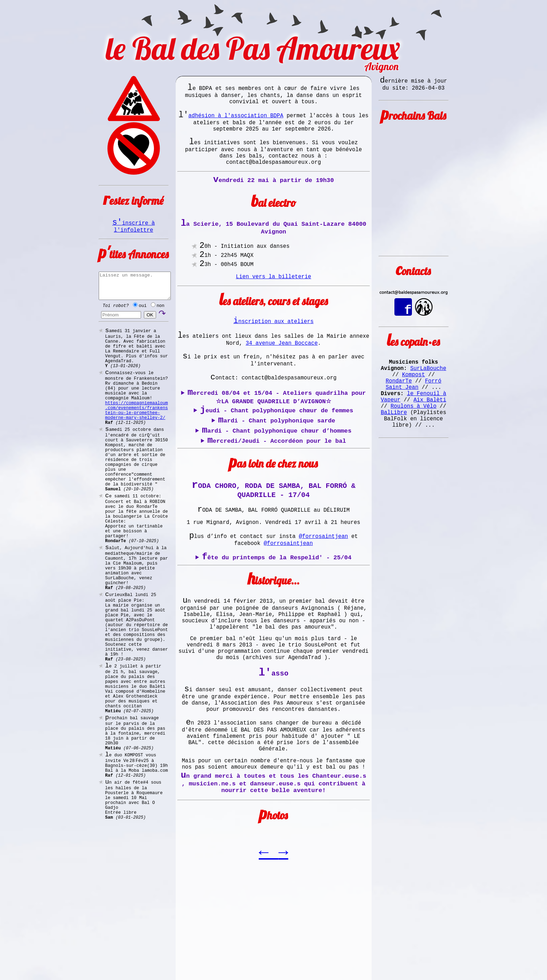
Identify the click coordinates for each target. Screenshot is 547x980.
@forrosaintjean (323, 600)
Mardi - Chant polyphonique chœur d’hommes (277, 481)
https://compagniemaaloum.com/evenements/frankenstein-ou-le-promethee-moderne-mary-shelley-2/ (136, 439)
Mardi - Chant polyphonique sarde (277, 468)
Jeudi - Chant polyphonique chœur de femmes (277, 456)
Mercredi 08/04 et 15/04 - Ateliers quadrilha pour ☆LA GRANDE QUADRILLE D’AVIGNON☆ (277, 439)
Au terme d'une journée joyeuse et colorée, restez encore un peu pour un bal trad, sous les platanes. (274, 624)
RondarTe (399, 394)
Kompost (414, 386)
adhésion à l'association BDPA (236, 122)
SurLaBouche (428, 378)
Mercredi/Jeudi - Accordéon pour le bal (276, 493)
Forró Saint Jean (413, 398)
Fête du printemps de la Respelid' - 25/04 (277, 624)
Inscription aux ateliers (273, 353)
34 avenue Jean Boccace (282, 378)
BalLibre (394, 432)
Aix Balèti (430, 417)
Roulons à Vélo (413, 425)
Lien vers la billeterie (273, 306)
